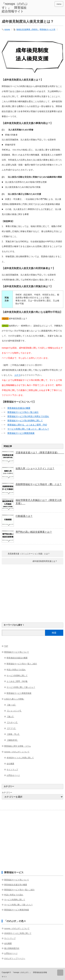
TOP (6, 646)
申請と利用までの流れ (16, 670)
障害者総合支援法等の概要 (16, 885)
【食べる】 (11, 705)
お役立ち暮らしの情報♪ (14, 699)
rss (51, 4)
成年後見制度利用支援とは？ (45, 561)
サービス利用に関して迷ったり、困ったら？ (28, 429)
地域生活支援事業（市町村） (28, 29)
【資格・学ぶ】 (13, 734)
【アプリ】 (11, 728)
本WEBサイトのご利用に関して (20, 758)
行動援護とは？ (24, 516)
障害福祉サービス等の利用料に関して (25, 421)
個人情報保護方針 (12, 948)
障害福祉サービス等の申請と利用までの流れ (28, 416)
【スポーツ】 (12, 722)
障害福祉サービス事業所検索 (21, 433)
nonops (7, 29)
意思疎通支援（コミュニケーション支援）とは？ (29, 554)
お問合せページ (13, 775)
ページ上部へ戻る (60, 973)
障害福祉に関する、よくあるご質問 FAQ (27, 425)
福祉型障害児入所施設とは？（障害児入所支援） (39, 502)
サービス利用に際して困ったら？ (21, 687)
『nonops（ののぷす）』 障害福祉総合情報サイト (15, 8)
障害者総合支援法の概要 (19, 408)
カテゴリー (7, 793)
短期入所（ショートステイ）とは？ (35, 468)
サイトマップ (12, 770)
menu (59, 4)
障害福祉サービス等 (47, 29)
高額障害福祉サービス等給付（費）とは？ (39, 484)
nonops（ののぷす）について (17, 752)
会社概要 (10, 764)
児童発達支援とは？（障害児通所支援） (39, 453)
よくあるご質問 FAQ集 (17, 681)
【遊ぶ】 (10, 717)
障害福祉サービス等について (17, 652)
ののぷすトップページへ (15, 958)
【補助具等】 (12, 740)
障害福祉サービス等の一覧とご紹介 (22, 664)
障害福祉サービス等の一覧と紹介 (23, 412)
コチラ (17, 375)
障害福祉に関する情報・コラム (18, 746)
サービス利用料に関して (17, 676)
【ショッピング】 (14, 711)
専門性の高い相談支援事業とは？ (34, 532)
